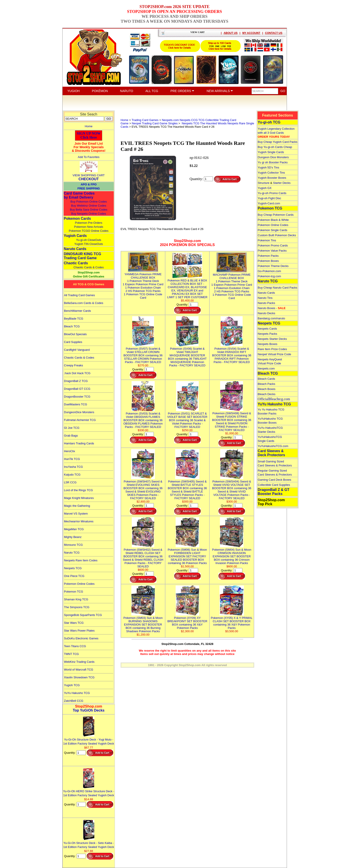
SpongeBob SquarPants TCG (83, 615)
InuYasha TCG (74, 467)
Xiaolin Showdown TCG (79, 677)
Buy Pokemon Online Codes (89, 202)
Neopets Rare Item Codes (81, 560)
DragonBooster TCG (77, 397)
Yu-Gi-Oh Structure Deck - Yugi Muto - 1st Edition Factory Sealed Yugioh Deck (89, 740)
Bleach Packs (267, 384)
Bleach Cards (266, 379)
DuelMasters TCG (76, 404)
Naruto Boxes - (272, 308)
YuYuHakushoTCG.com (273, 446)
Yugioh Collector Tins (271, 173)
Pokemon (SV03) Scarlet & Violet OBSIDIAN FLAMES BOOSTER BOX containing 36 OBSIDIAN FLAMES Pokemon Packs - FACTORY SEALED (143, 419)
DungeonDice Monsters (79, 412)
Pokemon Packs (268, 256)
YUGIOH (74, 91)
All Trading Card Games (80, 295)
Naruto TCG (72, 553)
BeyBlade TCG (74, 319)
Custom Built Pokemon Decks (277, 235)
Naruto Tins (265, 298)
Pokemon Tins (267, 240)
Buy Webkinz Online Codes (89, 206)
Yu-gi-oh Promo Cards (272, 193)
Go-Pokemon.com (269, 271)
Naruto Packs (266, 303)
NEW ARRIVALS (220, 91)
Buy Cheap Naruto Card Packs (278, 288)
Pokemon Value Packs (272, 251)
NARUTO (127, 91)
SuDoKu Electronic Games (81, 638)
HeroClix (70, 451)
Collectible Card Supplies (274, 485)
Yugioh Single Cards (271, 152)
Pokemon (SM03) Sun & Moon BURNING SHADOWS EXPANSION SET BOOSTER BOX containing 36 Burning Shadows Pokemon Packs (143, 623)
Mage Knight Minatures (79, 498)
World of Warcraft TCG (79, 670)
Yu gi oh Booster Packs (273, 162)
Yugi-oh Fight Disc (270, 198)
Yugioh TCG (72, 685)
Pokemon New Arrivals (89, 227)
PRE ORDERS (182, 91)
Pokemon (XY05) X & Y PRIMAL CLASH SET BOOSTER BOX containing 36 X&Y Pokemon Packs (232, 621)
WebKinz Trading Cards (79, 662)
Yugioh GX (265, 188)
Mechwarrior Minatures (79, 521)
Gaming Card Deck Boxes (274, 480)
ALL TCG (152, 91)
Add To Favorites (89, 157)
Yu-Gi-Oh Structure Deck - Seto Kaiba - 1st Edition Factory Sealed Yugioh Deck (89, 843)
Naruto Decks (267, 313)
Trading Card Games (145, 120)
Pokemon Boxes (268, 261)
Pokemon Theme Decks (273, 266)
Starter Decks (282, 183)
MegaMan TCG (74, 529)
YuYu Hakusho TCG (77, 693)
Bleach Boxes (267, 389)
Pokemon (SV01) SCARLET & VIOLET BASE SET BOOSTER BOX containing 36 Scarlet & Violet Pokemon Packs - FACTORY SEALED (187, 419)
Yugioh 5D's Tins (268, 167)
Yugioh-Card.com (269, 203)
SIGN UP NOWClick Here (89, 135)
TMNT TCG (72, 654)
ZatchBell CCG (74, 701)
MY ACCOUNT (251, 33)
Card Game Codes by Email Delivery (79, 195)
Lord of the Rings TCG (79, 490)
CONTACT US (274, 33)
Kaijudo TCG (72, 475)
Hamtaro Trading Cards (79, 443)
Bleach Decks (267, 394)
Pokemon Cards (77, 219)
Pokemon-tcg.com (269, 276)
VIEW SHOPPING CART (89, 175)
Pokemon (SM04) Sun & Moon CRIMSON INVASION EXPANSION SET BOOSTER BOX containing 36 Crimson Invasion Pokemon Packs (232, 555)
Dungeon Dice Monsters (273, 157)
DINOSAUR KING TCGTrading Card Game (83, 256)
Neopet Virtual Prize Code (274, 354)
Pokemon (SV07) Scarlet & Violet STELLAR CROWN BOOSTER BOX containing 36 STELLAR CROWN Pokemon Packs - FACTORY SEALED (143, 354)
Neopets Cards (267, 329)
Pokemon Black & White (273, 220)
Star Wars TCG (74, 623)
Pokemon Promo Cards (273, 245)
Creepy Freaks (74, 365)
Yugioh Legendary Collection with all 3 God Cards (276, 133)
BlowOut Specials (75, 334)
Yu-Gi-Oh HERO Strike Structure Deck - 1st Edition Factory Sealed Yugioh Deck (89, 791)
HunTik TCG (72, 459)
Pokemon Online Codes (79, 584)
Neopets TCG (73, 568)
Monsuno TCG (73, 545)
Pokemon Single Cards (273, 230)
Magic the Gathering (77, 506)
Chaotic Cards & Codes (89, 267)
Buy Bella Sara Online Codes (89, 210)
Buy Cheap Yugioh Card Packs (278, 142)
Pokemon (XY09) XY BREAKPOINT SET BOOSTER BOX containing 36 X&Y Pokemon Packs (187, 621)
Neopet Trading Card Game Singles (155, 123)
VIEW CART (198, 32)
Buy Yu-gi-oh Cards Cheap (275, 147)
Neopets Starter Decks (272, 339)
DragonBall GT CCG (77, 389)
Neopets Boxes (268, 344)
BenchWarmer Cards (78, 311)
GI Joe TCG (72, 428)
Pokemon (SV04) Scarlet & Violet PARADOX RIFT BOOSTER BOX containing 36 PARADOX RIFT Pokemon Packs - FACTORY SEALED (232, 354)
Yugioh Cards (75, 236)
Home (89, 126)
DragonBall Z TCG (76, 381)
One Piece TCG (74, 576)
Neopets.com (266, 368)
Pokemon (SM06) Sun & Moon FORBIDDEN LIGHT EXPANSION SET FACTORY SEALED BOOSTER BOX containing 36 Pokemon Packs (187, 555)
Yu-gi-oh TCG (269, 122)
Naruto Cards (75, 249)
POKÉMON (100, 91)
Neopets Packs (267, 334)
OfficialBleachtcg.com (274, 399)
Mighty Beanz (73, 537)
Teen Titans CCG (75, 646)
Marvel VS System (76, 514)
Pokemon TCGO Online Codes (89, 231)
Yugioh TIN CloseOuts (89, 244)
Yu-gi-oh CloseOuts (89, 240)
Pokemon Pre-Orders (89, 223)
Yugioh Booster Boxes (272, 178)
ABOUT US (231, 33)
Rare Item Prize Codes (272, 349)
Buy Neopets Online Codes (89, 214)
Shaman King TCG (76, 599)
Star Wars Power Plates (79, 631)
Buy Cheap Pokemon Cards (276, 215)
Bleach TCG (72, 326)
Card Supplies (73, 342)
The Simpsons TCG (77, 607)
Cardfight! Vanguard (77, 350)
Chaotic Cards (76, 263)
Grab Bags (71, 436)
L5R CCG (70, 482)
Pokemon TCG (74, 592)
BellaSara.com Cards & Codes (84, 303)
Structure (264, 183)
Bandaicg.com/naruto (271, 318)
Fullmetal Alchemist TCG (80, 420)
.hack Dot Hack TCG (77, 373)
